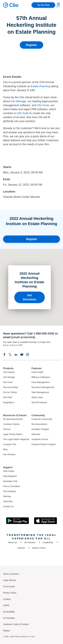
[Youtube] (22, 354)
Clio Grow (43, 105)
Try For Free (43, 5)
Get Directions (30, 297)
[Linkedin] (16, 354)
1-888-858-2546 (44, 333)
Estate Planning (40, 86)
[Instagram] (28, 354)
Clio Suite (23, 113)
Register (32, 45)
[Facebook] (4, 354)
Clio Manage (18, 101)
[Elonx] (10, 354)
